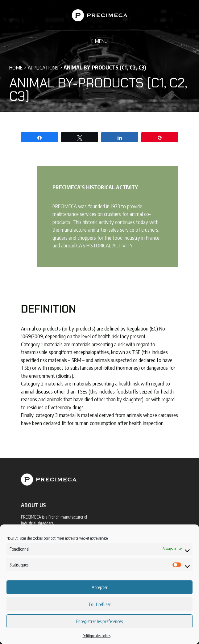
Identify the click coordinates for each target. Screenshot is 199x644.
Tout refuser (99, 604)
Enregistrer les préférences (99, 621)
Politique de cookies (97, 636)
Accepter (100, 587)
